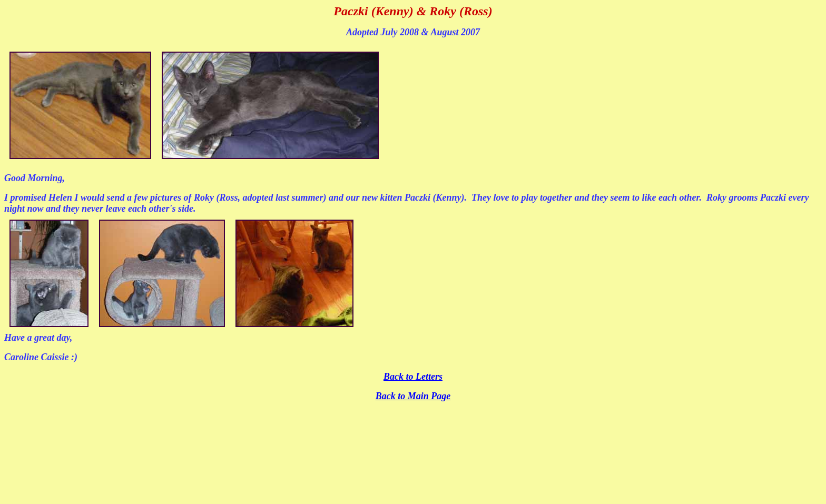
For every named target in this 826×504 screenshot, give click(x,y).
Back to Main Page (413, 396)
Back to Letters (413, 377)
